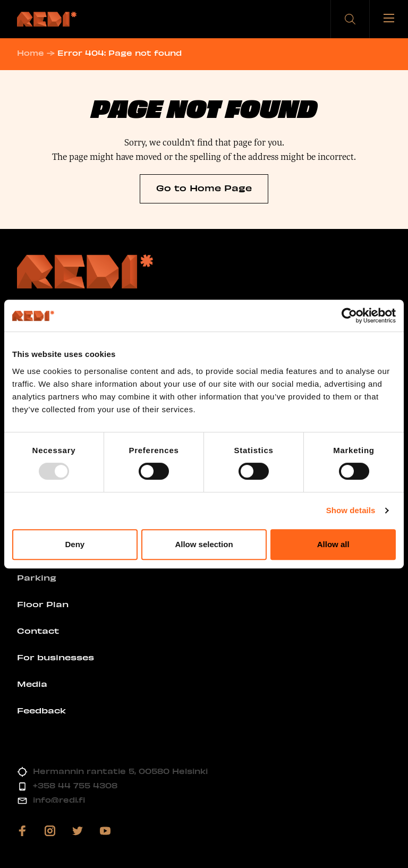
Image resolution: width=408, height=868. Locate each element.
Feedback (41, 710)
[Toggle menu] (389, 19)
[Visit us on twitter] (78, 831)
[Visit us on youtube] (105, 831)
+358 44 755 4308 (75, 785)
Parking (37, 577)
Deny (75, 544)
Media (32, 684)
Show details (351, 510)
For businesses (56, 657)
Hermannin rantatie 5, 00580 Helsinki (120, 771)
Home (31, 53)
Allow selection (204, 544)
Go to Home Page (204, 188)
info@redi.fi (59, 800)
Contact (38, 631)
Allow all (333, 544)
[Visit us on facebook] (22, 831)
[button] (350, 19)
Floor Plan (43, 604)
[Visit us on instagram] (50, 831)
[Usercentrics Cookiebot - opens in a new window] (349, 316)
